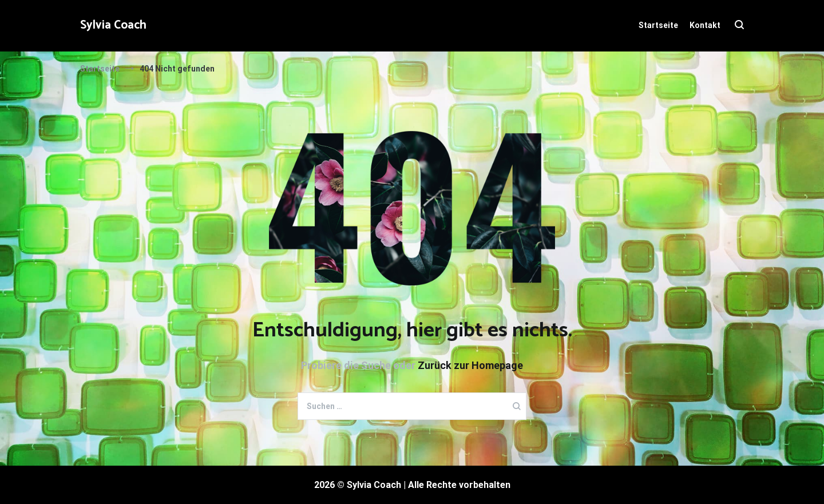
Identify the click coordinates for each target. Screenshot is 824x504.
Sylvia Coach (113, 25)
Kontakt (705, 25)
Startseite (658, 25)
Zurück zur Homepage (470, 365)
